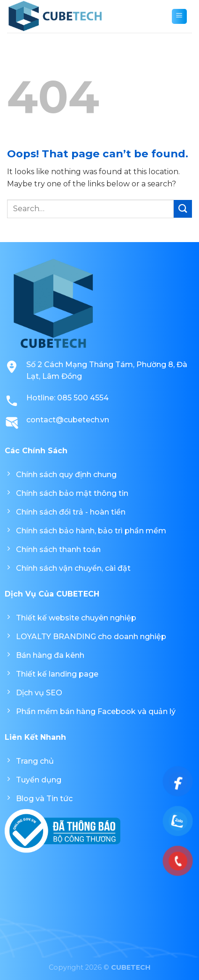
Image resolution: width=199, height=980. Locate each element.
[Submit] (183, 209)
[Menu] (179, 16)
